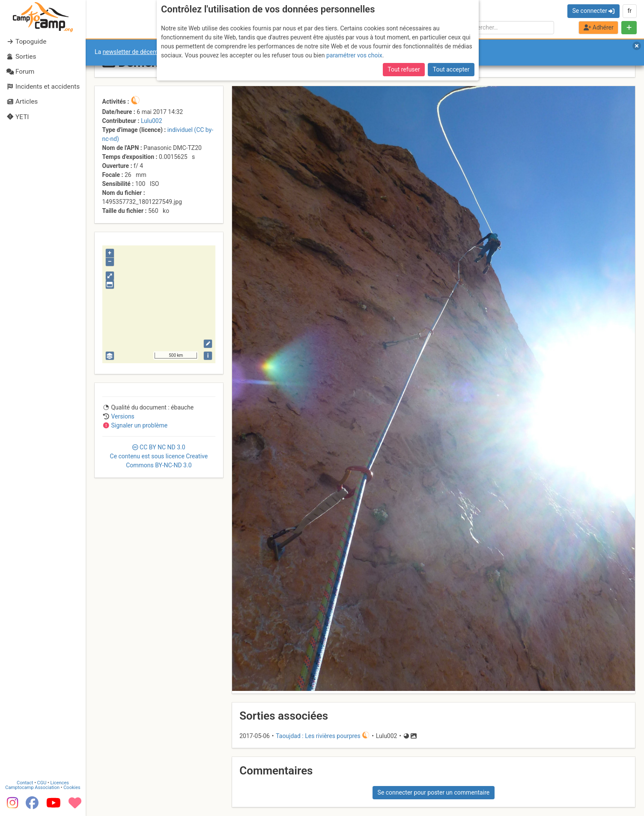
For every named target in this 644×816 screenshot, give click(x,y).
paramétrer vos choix (354, 55)
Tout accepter (451, 69)
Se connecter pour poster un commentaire (434, 792)
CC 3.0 (159, 456)
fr (629, 11)
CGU (42, 782)
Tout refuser (404, 69)
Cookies (72, 787)
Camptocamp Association (32, 787)
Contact (25, 782)
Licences (60, 782)
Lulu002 (152, 121)
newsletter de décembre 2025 (142, 52)
